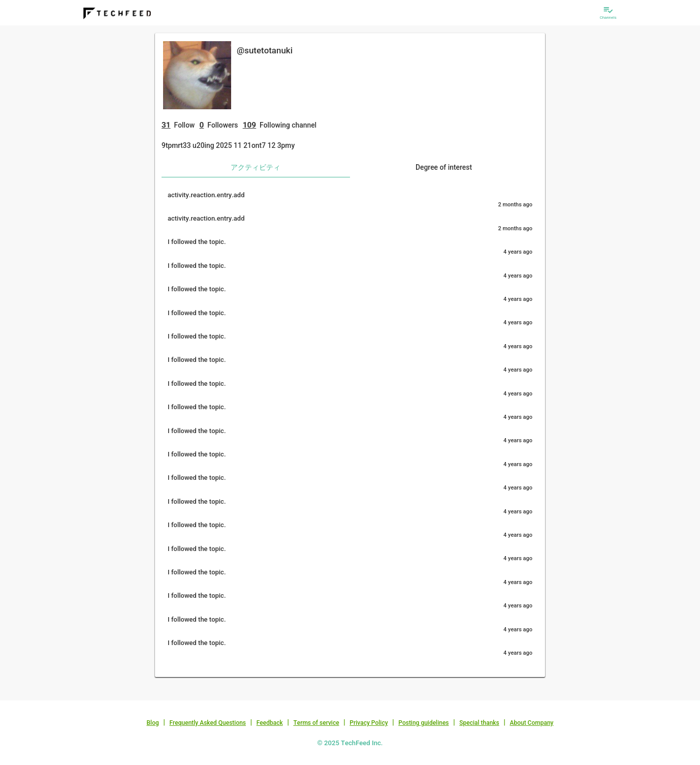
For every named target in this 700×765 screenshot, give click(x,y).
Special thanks (479, 723)
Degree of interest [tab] (444, 167)
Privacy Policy (369, 723)
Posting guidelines (423, 723)
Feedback (270, 723)
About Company (531, 723)
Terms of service (316, 723)
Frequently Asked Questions (208, 723)
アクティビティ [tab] (256, 167)
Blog (153, 723)
